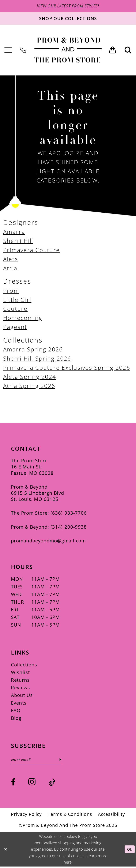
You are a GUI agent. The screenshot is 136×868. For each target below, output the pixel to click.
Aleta (11, 259)
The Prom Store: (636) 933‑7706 (49, 513)
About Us (22, 696)
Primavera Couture (31, 250)
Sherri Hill (18, 241)
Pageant (15, 327)
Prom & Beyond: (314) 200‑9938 (49, 527)
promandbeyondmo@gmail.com (48, 541)
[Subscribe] (65, 760)
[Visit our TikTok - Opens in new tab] (52, 784)
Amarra (14, 232)
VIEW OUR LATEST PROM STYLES (67, 6)
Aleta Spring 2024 (30, 377)
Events (19, 703)
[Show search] (128, 51)
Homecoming (23, 318)
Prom (11, 291)
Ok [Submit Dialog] (129, 851)
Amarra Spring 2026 (33, 350)
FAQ (16, 711)
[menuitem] (8, 51)
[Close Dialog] (6, 851)
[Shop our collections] (68, 19)
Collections (24, 665)
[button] (8, 51)
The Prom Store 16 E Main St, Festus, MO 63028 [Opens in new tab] (32, 467)
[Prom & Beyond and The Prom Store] (68, 51)
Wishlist (20, 673)
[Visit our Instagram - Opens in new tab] (32, 783)
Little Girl (17, 300)
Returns (20, 681)
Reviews (20, 688)
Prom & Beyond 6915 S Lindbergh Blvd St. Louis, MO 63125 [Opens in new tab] (38, 494)
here (68, 863)
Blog (16, 719)
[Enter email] (39, 760)
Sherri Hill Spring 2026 (37, 359)
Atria (10, 269)
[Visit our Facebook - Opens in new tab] (13, 784)
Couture (15, 309)
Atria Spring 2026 (29, 386)
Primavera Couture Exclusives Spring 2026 (67, 368)
